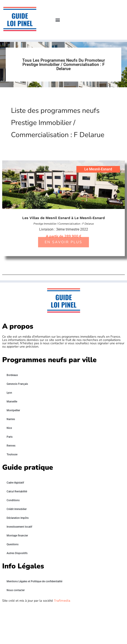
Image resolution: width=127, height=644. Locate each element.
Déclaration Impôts (18, 518)
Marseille (12, 402)
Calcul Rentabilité (17, 491)
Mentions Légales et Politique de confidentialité (34, 581)
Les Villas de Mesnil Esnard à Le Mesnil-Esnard (63, 218)
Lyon (9, 393)
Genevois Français (17, 384)
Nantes (11, 419)
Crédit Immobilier (17, 509)
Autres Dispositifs (17, 553)
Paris (10, 437)
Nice (9, 428)
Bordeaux (12, 375)
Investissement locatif (19, 527)
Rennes (11, 446)
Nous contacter (16, 590)
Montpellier (13, 410)
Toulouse (12, 454)
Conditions (13, 500)
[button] (58, 20)
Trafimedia (62, 601)
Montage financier (17, 536)
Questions (13, 544)
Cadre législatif (15, 483)
